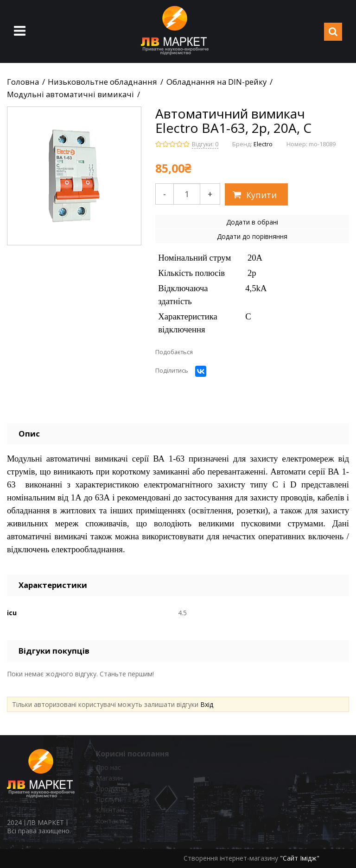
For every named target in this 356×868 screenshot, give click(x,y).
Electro (263, 144)
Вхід (207, 704)
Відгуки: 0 (205, 144)
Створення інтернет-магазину (231, 858)
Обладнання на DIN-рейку (216, 82)
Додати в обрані (252, 222)
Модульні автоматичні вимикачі (70, 94)
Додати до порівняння (252, 236)
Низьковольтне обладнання (102, 82)
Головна (23, 82)
